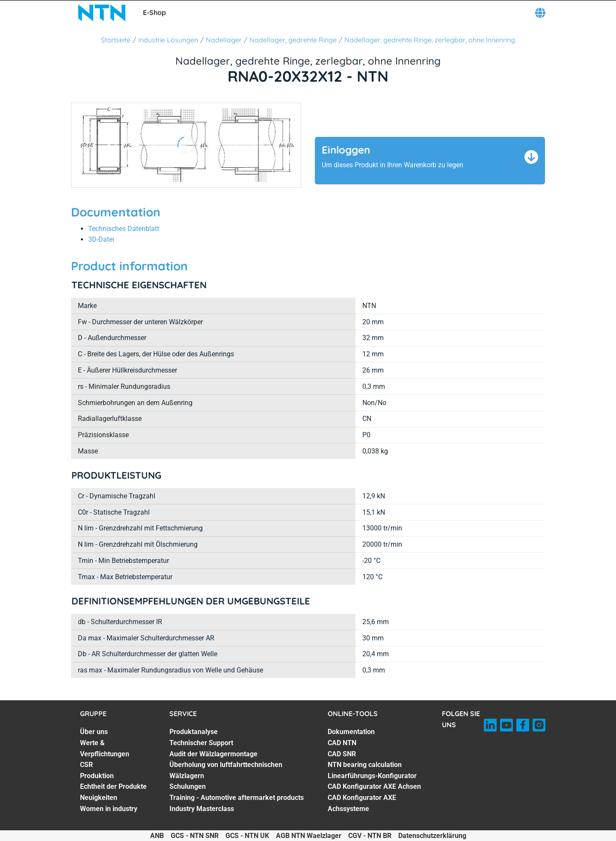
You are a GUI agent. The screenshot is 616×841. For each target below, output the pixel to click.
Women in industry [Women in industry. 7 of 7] (109, 809)
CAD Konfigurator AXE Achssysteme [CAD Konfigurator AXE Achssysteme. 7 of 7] (362, 803)
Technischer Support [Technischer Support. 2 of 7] (201, 743)
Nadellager (224, 40)
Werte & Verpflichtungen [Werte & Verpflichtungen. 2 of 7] (105, 748)
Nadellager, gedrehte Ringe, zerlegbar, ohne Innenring (430, 40)
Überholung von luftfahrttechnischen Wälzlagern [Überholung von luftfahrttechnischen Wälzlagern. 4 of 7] (226, 770)
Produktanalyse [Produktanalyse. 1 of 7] (194, 732)
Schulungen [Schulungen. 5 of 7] (188, 786)
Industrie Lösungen (168, 40)
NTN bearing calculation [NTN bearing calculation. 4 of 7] (365, 765)
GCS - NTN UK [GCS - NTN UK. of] (247, 836)
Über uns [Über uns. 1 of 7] (94, 732)
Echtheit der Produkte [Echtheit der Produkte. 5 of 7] (113, 786)
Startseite (116, 40)
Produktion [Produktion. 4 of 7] (97, 776)
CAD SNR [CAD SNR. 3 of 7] (342, 754)
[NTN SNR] (102, 13)
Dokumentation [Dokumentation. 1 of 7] (351, 732)
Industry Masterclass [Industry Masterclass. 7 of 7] (202, 809)
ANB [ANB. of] (157, 836)
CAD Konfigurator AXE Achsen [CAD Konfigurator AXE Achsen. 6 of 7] (374, 786)
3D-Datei (101, 239)
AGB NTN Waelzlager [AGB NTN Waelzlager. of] (309, 836)
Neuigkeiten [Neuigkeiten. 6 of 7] (99, 798)
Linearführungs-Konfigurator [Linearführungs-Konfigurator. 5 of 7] (372, 776)
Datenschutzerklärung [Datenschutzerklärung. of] (432, 836)
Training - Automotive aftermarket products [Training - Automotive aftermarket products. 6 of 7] (237, 798)
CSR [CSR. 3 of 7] (86, 765)
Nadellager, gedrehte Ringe (293, 40)
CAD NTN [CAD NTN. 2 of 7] (342, 743)
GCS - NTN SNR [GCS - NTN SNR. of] (195, 836)
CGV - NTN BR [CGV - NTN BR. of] (370, 836)
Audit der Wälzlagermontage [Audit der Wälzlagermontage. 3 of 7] (213, 754)
